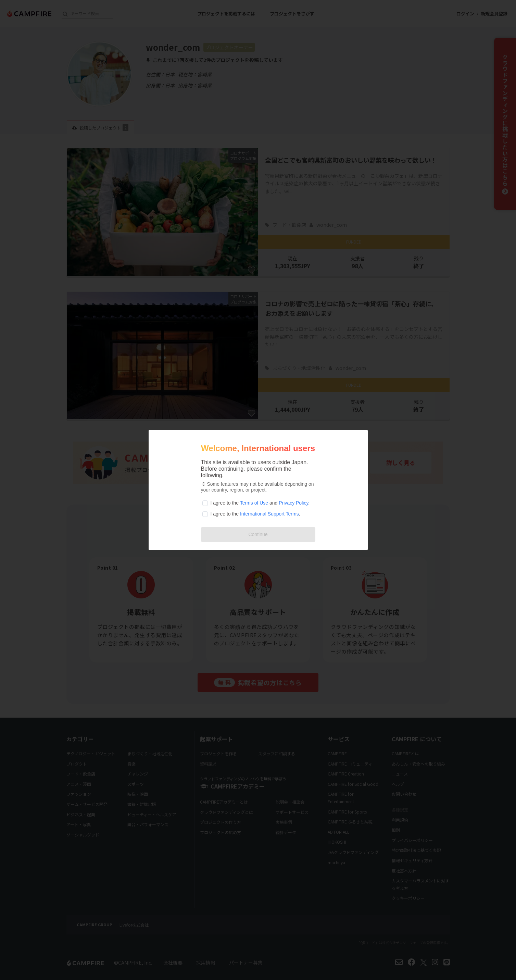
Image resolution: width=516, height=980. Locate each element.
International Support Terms (269, 514)
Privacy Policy (293, 503)
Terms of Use (254, 503)
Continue (258, 534)
